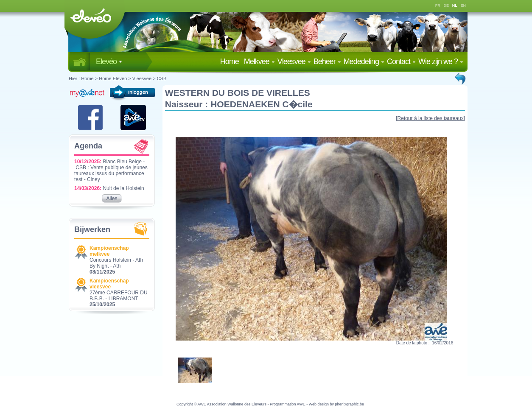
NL (455, 6)
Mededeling (364, 61)
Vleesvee (294, 61)
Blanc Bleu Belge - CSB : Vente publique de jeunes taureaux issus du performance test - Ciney (111, 170)
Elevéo (109, 61)
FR (438, 6)
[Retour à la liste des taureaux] (430, 118)
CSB (162, 78)
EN (463, 6)
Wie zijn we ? (441, 61)
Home (231, 61)
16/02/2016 (442, 343)
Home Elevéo (113, 78)
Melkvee (259, 61)
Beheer (327, 61)
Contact (401, 61)
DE (447, 6)
